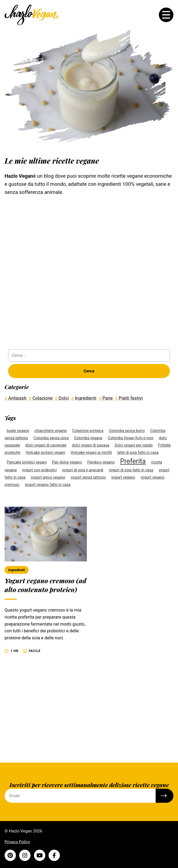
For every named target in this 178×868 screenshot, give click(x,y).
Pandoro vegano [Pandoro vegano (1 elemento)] (101, 462)
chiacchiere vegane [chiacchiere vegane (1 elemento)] (51, 431)
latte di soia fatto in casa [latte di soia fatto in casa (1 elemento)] (138, 452)
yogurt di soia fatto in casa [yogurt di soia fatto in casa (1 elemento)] (131, 470)
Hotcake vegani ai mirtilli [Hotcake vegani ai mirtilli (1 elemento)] (91, 452)
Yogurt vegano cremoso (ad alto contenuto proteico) (45, 585)
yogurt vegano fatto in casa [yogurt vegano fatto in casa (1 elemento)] (48, 485)
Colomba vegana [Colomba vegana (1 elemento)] (88, 438)
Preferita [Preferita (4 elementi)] (133, 461)
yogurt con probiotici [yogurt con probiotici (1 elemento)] (39, 470)
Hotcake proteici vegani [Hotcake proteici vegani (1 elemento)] (46, 452)
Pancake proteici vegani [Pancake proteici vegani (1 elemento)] (27, 462)
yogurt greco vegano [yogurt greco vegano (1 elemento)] (48, 477)
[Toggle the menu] (166, 15)
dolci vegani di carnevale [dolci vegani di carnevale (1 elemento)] (46, 445)
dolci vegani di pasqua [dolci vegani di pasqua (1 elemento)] (91, 445)
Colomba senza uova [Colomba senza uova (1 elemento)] (51, 438)
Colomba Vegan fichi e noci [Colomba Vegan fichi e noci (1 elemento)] (130, 438)
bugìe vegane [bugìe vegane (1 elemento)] (18, 431)
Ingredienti (17, 570)
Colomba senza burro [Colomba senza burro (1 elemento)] (127, 431)
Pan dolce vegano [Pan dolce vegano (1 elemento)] (67, 462)
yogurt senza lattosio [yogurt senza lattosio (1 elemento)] (88, 477)
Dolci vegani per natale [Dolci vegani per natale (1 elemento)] (134, 445)
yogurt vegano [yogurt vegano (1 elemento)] (123, 477)
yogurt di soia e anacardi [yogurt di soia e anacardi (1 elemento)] (83, 470)
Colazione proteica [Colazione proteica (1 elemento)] (88, 431)
